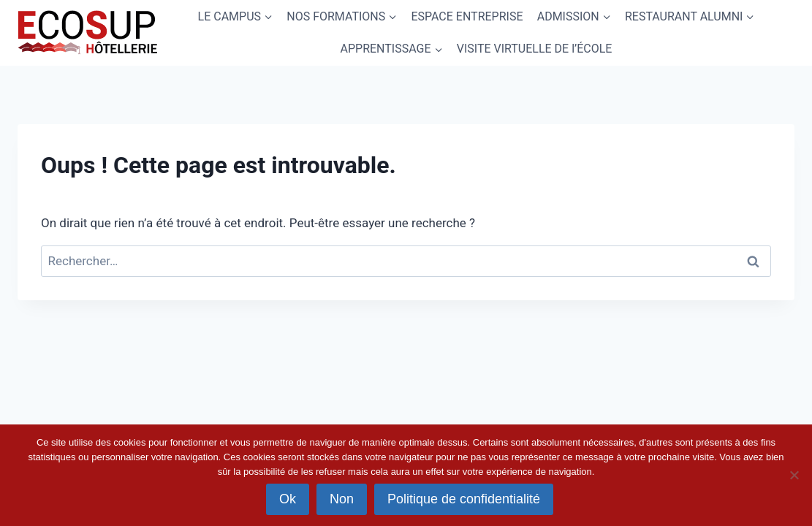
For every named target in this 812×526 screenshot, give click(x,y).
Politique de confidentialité (464, 499)
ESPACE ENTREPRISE (467, 16)
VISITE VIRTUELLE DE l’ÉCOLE (535, 49)
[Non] (794, 475)
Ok (288, 499)
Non (342, 499)
